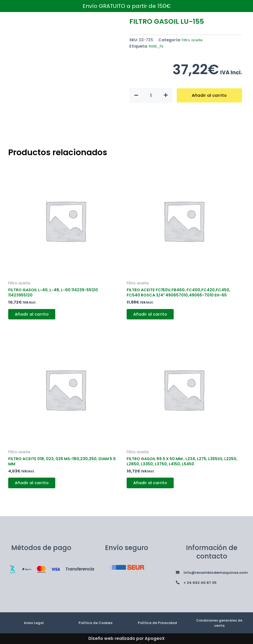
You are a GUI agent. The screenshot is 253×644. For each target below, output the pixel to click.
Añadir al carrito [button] (34, 317)
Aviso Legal (34, 623)
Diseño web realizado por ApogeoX (126, 638)
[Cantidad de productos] (151, 95)
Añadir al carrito (209, 95)
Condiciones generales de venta (219, 623)
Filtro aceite (193, 40)
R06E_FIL (157, 46)
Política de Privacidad (157, 623)
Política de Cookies (95, 623)
